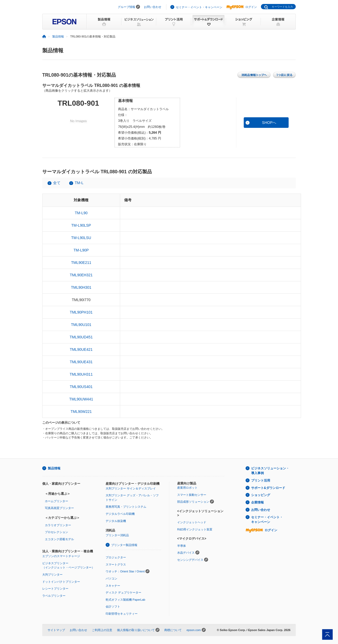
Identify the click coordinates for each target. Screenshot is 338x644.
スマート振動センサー (192, 495)
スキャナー (113, 586)
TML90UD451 (81, 337)
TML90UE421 (81, 349)
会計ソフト (113, 606)
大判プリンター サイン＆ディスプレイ (131, 488)
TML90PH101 (81, 312)
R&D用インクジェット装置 (195, 529)
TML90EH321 (81, 275)
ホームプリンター (57, 501)
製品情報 (58, 36)
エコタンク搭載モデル (59, 539)
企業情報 (257, 502)
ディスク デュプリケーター (123, 592)
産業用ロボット (187, 488)
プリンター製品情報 (124, 545)
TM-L (79, 183)
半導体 (182, 546)
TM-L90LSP (81, 225)
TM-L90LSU (81, 238)
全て (57, 183)
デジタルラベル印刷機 (120, 514)
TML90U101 (81, 325)
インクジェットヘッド (192, 522)
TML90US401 (81, 387)
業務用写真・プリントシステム (126, 507)
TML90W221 (81, 412)
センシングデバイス (190, 560)
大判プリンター (52, 575)
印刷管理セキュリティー (122, 614)
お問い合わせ (153, 7)
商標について (173, 630)
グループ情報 (126, 7)
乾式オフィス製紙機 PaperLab (125, 600)
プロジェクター (116, 557)
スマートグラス (116, 564)
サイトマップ (56, 630)
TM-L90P (81, 250)
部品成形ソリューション (193, 502)
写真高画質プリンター (59, 508)
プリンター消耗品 (117, 535)
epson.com (194, 630)
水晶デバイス (186, 553)
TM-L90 (81, 213)
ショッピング (261, 495)
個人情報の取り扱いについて (136, 630)
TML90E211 (81, 263)
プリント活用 (261, 480)
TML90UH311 (81, 374)
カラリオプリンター (58, 525)
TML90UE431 (81, 362)
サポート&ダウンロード (268, 488)
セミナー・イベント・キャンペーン (199, 7)
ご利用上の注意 (102, 630)
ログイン (242, 7)
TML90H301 (81, 287)
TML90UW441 (81, 399)
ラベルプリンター (54, 596)
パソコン (111, 578)
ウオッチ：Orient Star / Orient (125, 571)
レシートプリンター (55, 589)
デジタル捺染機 (116, 521)
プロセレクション (57, 532)
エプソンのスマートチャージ (61, 556)
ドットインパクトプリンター (61, 582)
